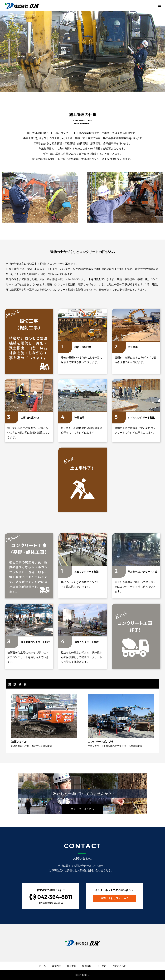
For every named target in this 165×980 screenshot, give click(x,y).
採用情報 (87, 966)
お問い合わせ (119, 966)
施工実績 (72, 966)
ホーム (42, 966)
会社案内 (102, 966)
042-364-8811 (51, 897)
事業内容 (56, 966)
